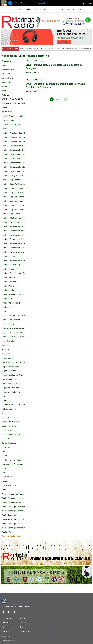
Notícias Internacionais (11, 434)
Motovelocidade (9, 409)
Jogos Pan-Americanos (12, 383)
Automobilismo (8, 78)
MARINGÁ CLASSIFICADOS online (13, 405)
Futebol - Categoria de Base (13, 175)
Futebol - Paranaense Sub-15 (13, 239)
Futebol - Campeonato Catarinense (13, 158)
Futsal (4, 311)
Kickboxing (6, 400)
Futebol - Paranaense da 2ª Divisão (13, 231)
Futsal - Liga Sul (8, 324)
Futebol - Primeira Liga (11, 265)
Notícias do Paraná (10, 430)
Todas (4, 65)
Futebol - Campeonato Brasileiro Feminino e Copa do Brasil (13, 150)
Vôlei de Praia (7, 532)
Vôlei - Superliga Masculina (13, 528)
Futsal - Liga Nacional (11, 320)
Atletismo (6, 74)
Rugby (4, 451)
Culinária (5, 108)
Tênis (4, 473)
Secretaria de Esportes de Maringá (13, 464)
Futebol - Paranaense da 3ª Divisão (13, 235)
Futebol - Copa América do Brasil (13, 184)
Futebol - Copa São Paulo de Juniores (13, 205)
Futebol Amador (8, 277)
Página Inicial (17, 9)
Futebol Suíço (7, 307)
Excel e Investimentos (11, 124)
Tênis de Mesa (8, 477)
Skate (4, 468)
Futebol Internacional (11, 303)
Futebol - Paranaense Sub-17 (13, 248)
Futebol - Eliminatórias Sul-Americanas (13, 218)
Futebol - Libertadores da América (13, 222)
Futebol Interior (8, 299)
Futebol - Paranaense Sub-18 (13, 252)
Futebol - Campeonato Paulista (13, 171)
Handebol (6, 349)
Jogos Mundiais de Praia (12, 375)
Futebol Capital (8, 286)
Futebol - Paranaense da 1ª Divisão (13, 226)
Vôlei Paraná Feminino (11, 536)
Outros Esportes (9, 443)
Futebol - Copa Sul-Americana (13, 209)
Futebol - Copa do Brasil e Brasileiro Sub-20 (13, 197)
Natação (5, 417)
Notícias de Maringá (10, 422)
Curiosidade (7, 112)
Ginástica (5, 345)
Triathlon (5, 481)
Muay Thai (6, 413)
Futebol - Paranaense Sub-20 (13, 260)
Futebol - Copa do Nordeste (13, 201)
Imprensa (6, 354)
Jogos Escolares (9, 371)
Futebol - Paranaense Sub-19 (13, 256)
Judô (4, 396)
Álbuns (6, 623)
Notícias (38, 9)
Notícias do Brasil (9, 426)
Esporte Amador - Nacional (13, 116)
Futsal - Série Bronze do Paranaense (13, 328)
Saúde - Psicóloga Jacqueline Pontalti (13, 460)
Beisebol (5, 86)
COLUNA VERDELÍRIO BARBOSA (13, 103)
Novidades (6, 439)
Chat (22, 627)
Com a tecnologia (8, 640)
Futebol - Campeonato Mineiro (13, 167)
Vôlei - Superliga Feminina (13, 519)
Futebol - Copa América (12, 180)
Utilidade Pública (9, 485)
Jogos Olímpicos (9, 379)
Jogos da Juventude (10, 367)
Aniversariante (8, 69)
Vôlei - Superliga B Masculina (13, 511)
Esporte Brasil (8, 120)
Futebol (5, 129)
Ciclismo (5, 95)
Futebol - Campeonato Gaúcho (13, 163)
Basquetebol (7, 82)
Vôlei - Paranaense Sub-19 (13, 502)
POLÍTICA (6, 447)
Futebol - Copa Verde (11, 214)
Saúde (4, 456)
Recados (71, 9)
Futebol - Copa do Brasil (12, 188)
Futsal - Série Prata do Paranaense (13, 337)
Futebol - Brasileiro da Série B (13, 133)
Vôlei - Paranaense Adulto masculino (13, 498)
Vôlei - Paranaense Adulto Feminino (13, 494)
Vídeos (47, 9)
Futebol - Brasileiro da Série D (13, 142)
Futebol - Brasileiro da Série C (13, 137)
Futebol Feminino (9, 290)
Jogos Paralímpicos (10, 388)
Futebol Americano (10, 282)
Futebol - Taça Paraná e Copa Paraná (13, 273)
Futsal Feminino (8, 341)
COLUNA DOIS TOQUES (12, 99)
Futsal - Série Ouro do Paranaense (13, 333)
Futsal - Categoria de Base (13, 315)
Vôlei (4, 490)
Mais (80, 9)
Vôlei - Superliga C (10, 515)
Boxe (4, 91)
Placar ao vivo (58, 9)
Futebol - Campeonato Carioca (13, 154)
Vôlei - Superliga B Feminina (13, 507)
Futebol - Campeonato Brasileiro (13, 146)
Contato (28, 9)
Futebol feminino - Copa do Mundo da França (13, 294)
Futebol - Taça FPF (10, 269)
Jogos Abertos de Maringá (13, 362)
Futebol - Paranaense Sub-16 (13, 243)
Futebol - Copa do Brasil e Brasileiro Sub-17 (13, 192)
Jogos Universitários (11, 392)
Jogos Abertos (8, 358)
